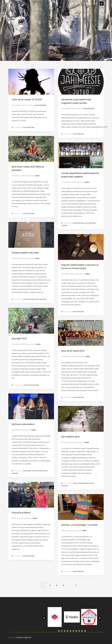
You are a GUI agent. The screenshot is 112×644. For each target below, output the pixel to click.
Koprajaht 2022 (19, 338)
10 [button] (85, 631)
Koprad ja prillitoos (21, 513)
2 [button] (62, 631)
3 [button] (65, 631)
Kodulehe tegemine (23, 637)
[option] (55, 617)
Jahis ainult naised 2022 (73, 351)
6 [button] (73, 631)
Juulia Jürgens (40, 105)
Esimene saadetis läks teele (25, 253)
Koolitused (27, 471)
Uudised (64, 226)
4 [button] (68, 631)
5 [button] (70, 631)
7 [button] (76, 631)
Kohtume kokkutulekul (23, 424)
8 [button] (79, 631)
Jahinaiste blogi (83, 483)
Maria (37, 176)
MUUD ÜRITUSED (29, 127)
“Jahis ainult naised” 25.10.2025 (27, 99)
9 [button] (82, 631)
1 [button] (59, 631)
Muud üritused (90, 223)
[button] (44, 618)
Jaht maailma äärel (70, 437)
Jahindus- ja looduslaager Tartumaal (79, 525)
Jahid (25, 385)
